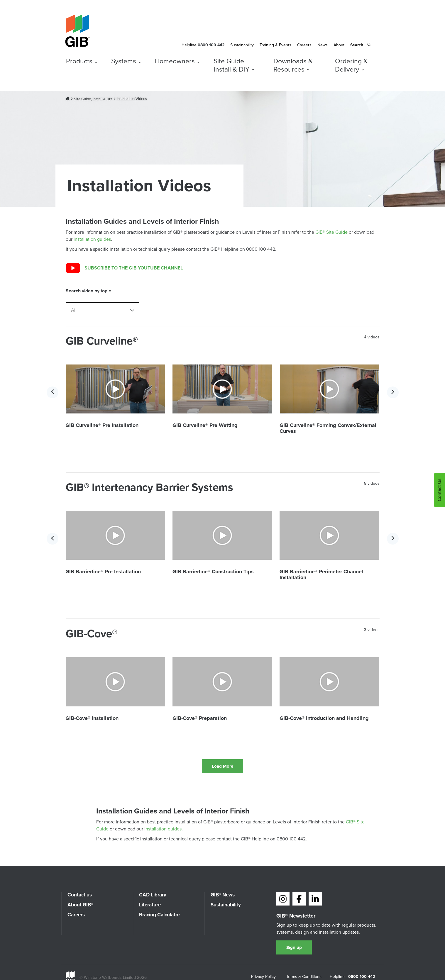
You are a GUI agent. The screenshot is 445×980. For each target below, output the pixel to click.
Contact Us (439, 490)
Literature (150, 905)
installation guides (92, 239)
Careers (304, 45)
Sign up (294, 947)
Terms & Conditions (304, 977)
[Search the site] (361, 45)
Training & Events (275, 45)
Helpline (189, 45)
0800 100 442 (362, 977)
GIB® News (223, 895)
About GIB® (80, 905)
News (323, 45)
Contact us (80, 895)
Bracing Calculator (160, 915)
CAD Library (153, 895)
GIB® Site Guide (331, 232)
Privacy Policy (263, 977)
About (339, 45)
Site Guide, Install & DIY (93, 99)
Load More (223, 766)
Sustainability (242, 45)
